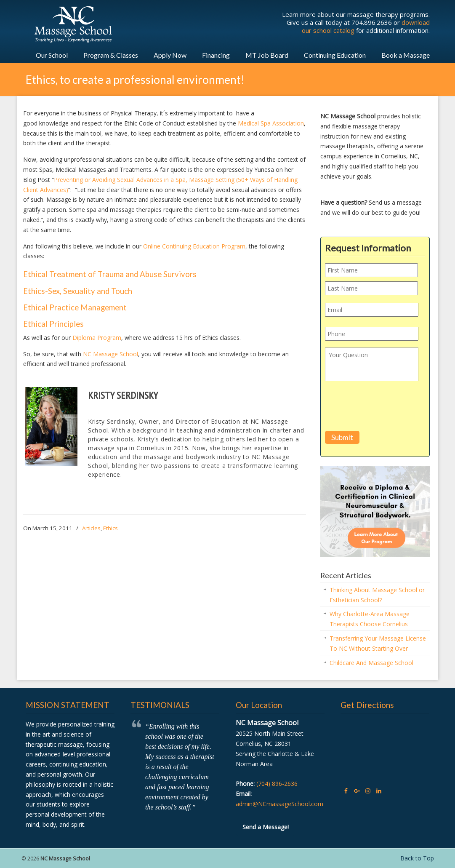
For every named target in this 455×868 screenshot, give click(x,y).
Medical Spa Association (271, 123)
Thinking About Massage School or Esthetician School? (377, 595)
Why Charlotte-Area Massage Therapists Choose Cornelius (370, 619)
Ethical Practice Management (75, 307)
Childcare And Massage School (371, 663)
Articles (91, 528)
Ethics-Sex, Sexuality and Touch (78, 291)
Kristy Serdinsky (123, 395)
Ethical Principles (53, 324)
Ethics (110, 528)
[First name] (371, 270)
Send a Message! (266, 827)
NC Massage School (110, 354)
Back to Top (417, 858)
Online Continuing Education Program (194, 246)
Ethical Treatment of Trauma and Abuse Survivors (110, 274)
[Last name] (371, 288)
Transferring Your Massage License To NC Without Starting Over (378, 643)
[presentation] (389, 408)
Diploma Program (97, 338)
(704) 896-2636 (277, 784)
